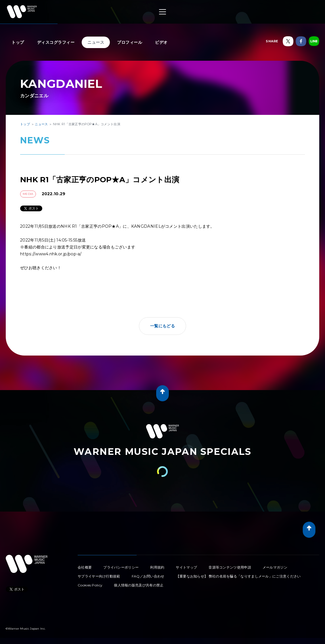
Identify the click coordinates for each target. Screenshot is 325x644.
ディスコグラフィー (56, 42)
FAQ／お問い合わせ (148, 576)
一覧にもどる (162, 326)
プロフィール (130, 42)
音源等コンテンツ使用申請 (230, 567)
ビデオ (161, 42)
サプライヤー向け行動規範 (99, 576)
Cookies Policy (90, 585)
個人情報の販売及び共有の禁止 (139, 585)
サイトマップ (186, 567)
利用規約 (157, 567)
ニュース (96, 42)
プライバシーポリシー (121, 567)
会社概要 (85, 567)
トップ (18, 42)
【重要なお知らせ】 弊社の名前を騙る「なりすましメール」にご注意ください (238, 576)
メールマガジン (275, 567)
